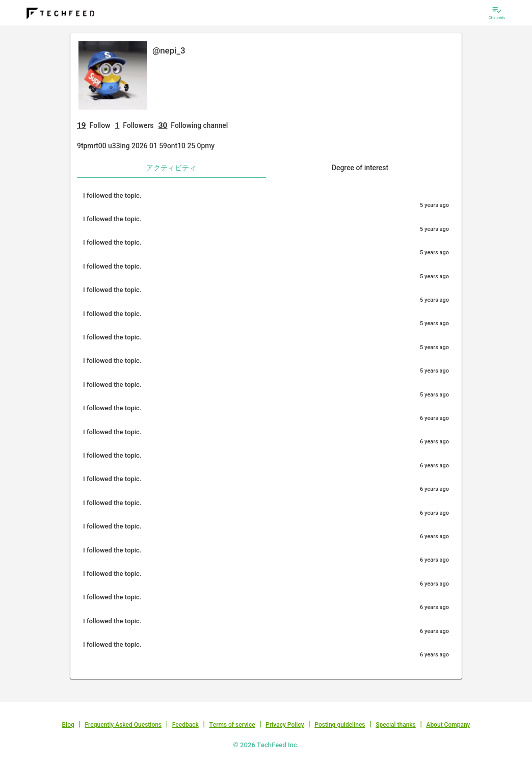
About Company (448, 725)
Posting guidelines (340, 725)
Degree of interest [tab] (360, 168)
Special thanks (396, 725)
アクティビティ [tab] (171, 168)
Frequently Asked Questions (123, 725)
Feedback (185, 725)
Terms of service (232, 725)
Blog (68, 725)
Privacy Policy (285, 725)
